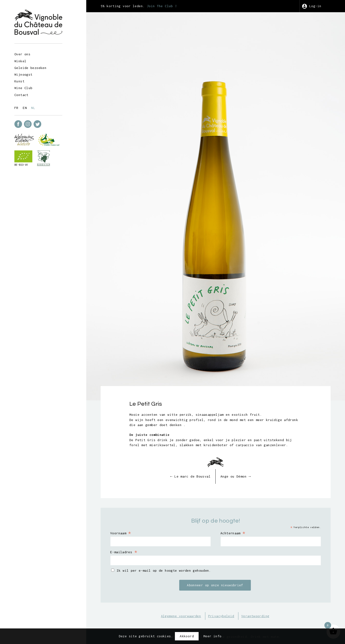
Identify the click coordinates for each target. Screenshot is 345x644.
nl (33, 108)
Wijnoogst (23, 74)
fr (16, 108)
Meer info (212, 636)
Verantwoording (255, 616)
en (25, 108)
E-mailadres (124, 552)
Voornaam (121, 533)
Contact (21, 95)
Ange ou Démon (236, 476)
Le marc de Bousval (190, 476)
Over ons (22, 54)
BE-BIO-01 (21, 165)
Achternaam (233, 533)
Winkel (20, 61)
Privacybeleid (221, 616)
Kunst (19, 81)
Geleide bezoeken (30, 68)
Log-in (315, 6)
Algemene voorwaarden (181, 616)
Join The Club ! (162, 6)
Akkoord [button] (187, 636)
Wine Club (23, 88)
